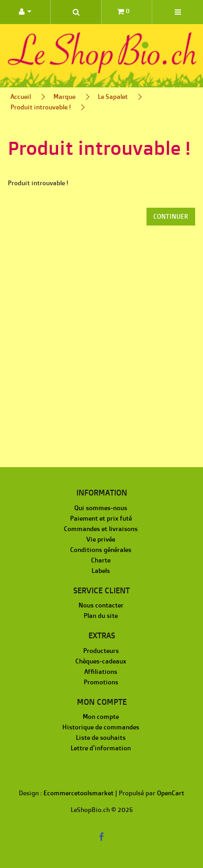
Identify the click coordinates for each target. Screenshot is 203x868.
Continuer (171, 216)
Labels (101, 571)
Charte (101, 560)
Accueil (21, 97)
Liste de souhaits (101, 737)
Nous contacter (101, 605)
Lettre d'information (101, 748)
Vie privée (101, 539)
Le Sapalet (113, 97)
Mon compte (101, 717)
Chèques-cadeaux (101, 661)
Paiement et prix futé (101, 518)
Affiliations (101, 672)
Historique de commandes (101, 727)
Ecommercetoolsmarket (78, 793)
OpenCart (171, 793)
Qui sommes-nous (101, 508)
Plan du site (101, 616)
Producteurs (101, 651)
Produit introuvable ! (41, 107)
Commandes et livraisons (101, 529)
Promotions (101, 682)
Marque (64, 97)
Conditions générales (101, 550)
